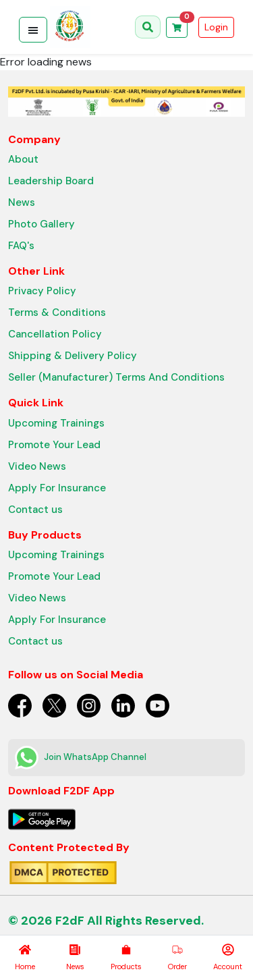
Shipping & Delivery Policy (73, 356)
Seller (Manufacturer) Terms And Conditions (116, 377)
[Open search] (148, 27)
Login (216, 27)
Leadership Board (51, 181)
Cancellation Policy (55, 334)
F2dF (70, 921)
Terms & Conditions (57, 312)
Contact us (35, 510)
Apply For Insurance (57, 488)
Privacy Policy (42, 291)
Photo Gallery (41, 224)
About (23, 159)
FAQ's (21, 246)
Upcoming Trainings (56, 423)
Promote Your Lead (54, 445)
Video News (37, 466)
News (22, 202)
